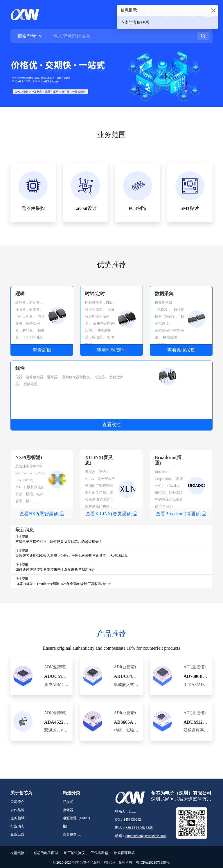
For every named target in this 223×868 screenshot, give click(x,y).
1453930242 (132, 820)
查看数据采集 (181, 350)
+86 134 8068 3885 (139, 828)
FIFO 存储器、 (35, 337)
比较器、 (101, 377)
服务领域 (17, 818)
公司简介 (17, 802)
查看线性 (111, 425)
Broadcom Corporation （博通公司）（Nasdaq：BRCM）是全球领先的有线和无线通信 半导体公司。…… (169, 493)
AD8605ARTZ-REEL (135, 722)
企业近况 (17, 834)
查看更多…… (73, 834)
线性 (20, 368)
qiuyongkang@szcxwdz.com (146, 836)
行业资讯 (22, 536)
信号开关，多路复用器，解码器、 (30, 323)
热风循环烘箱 (124, 853)
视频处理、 (32, 384)
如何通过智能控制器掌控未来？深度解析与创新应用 (55, 570)
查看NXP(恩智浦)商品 (42, 514)
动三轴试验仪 (74, 853)
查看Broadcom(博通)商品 (181, 514)
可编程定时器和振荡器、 (100, 316)
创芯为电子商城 (46, 853)
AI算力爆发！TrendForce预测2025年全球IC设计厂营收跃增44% (63, 584)
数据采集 (164, 294)
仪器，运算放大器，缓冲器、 (38, 377)
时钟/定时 (95, 294)
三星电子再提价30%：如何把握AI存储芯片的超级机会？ (59, 542)
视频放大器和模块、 (78, 377)
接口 (66, 826)
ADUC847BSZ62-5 (133, 676)
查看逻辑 (42, 350)
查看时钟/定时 (111, 350)
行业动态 (17, 826)
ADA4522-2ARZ (61, 722)
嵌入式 (68, 802)
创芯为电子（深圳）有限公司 (95, 862)
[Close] (213, 10)
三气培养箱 (99, 853)
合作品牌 (17, 810)
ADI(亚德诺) (55, 667)
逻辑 (20, 294)
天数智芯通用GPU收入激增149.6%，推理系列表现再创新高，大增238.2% (71, 556)
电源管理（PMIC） (77, 818)
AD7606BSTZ (197, 676)
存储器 (68, 810)
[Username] (122, 36)
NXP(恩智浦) (29, 457)
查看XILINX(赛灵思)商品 (111, 514)
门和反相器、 (26, 316)
